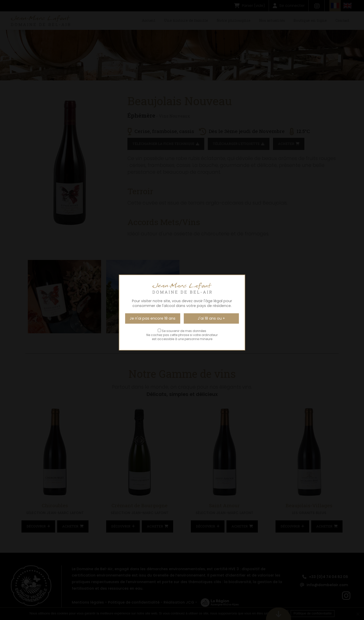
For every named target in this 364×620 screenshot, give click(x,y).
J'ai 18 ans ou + (211, 318)
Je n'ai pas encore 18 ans (153, 318)
